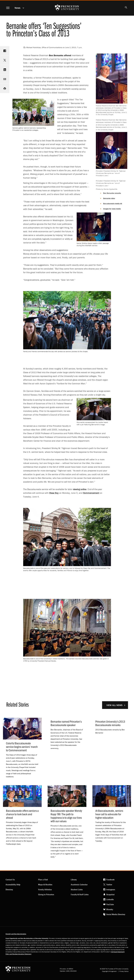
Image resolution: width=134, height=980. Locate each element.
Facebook (110, 880)
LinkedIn (110, 899)
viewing (80, 489)
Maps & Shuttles (45, 885)
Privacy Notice (124, 971)
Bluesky (110, 909)
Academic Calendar (79, 885)
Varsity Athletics (45, 889)
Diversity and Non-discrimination (16, 934)
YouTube (110, 904)
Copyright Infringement (109, 971)
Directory (9, 889)
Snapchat (110, 894)
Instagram (111, 889)
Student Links (77, 889)
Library (74, 880)
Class (54, 493)
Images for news (112, 209)
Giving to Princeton (46, 894)
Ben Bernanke (112, 193)
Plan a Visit (43, 880)
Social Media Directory (116, 914)
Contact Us (10, 880)
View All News (114, 705)
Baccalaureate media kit (113, 204)
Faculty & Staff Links (80, 894)
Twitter (109, 885)
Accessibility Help (13, 885)
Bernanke (109, 198)
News (17, 8)
